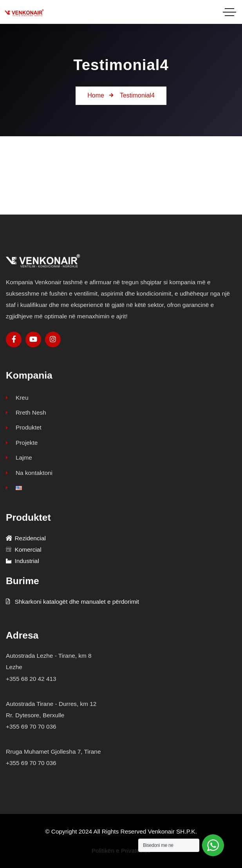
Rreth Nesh (26, 412)
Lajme (19, 457)
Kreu (17, 398)
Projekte (22, 443)
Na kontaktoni (29, 473)
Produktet (24, 427)
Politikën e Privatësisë (121, 851)
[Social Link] (14, 339)
